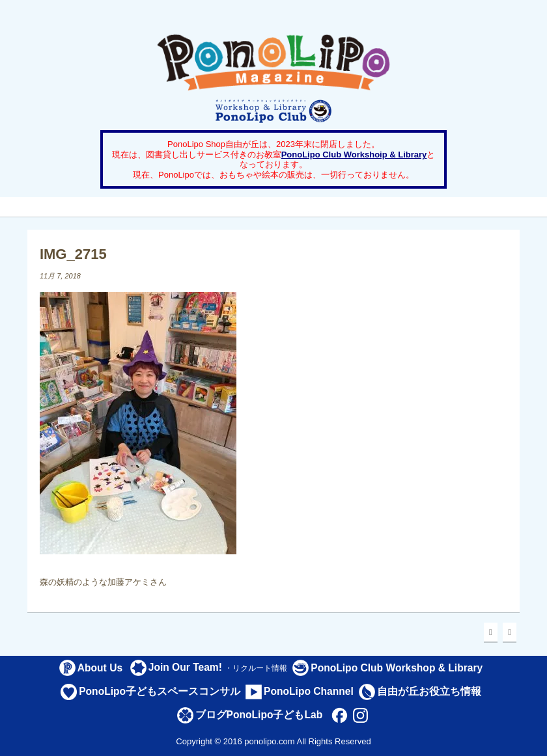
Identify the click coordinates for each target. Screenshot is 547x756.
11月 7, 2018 (60, 276)
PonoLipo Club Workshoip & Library (354, 155)
